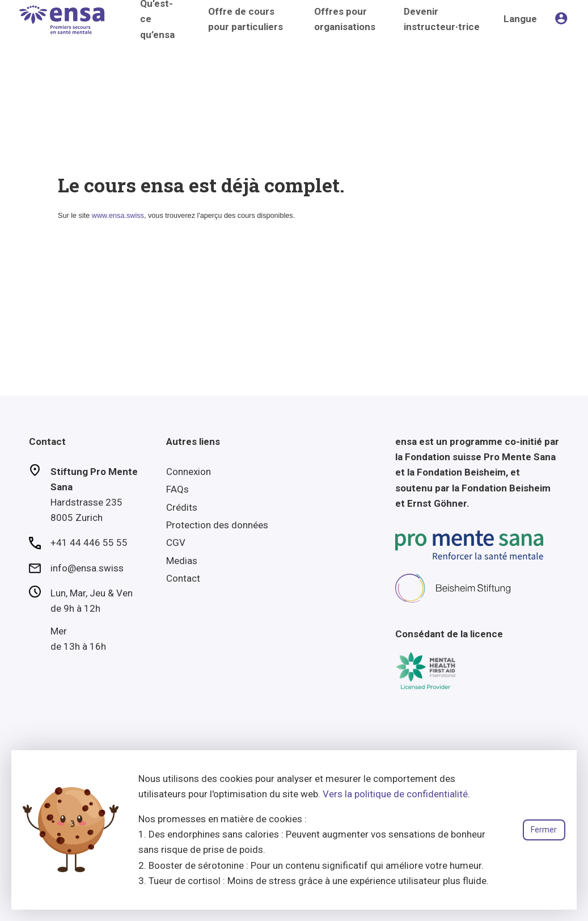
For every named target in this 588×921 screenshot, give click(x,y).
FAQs (177, 489)
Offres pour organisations (345, 19)
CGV (176, 542)
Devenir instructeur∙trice (442, 19)
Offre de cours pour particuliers (246, 19)
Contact (183, 578)
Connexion (189, 472)
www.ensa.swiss (118, 216)
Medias (182, 561)
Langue (520, 19)
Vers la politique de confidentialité (395, 794)
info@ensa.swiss (87, 568)
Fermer (544, 830)
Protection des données (217, 525)
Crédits (182, 507)
